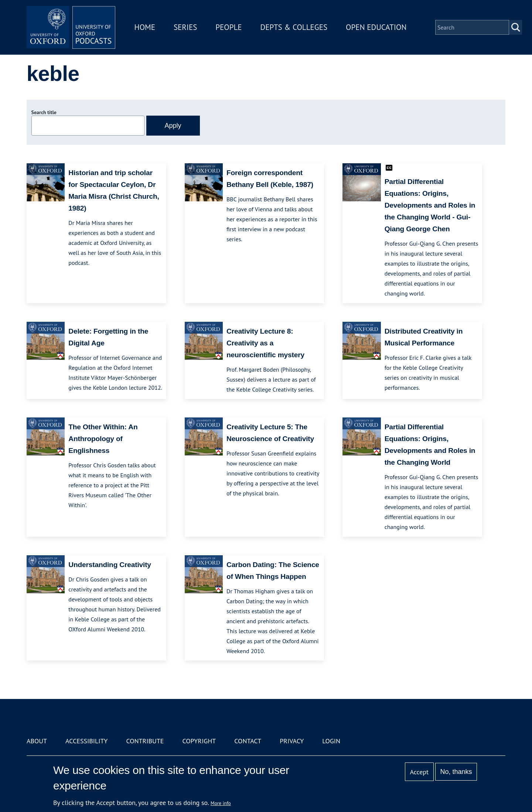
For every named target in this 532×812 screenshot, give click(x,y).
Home (145, 27)
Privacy (292, 741)
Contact (248, 741)
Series (185, 27)
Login (331, 741)
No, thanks (456, 772)
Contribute (145, 741)
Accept (419, 772)
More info (221, 803)
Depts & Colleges (294, 27)
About (37, 741)
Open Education (376, 27)
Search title (44, 112)
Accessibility (86, 741)
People (229, 27)
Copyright (199, 741)
